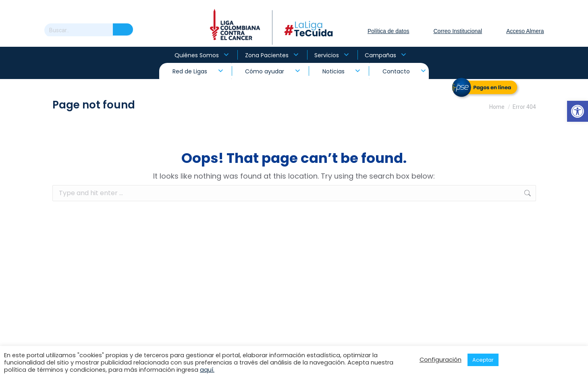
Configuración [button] (440, 360)
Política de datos (389, 31)
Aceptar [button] (483, 360)
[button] (578, 111)
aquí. (207, 370)
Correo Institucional (458, 31)
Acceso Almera (525, 31)
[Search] (89, 30)
